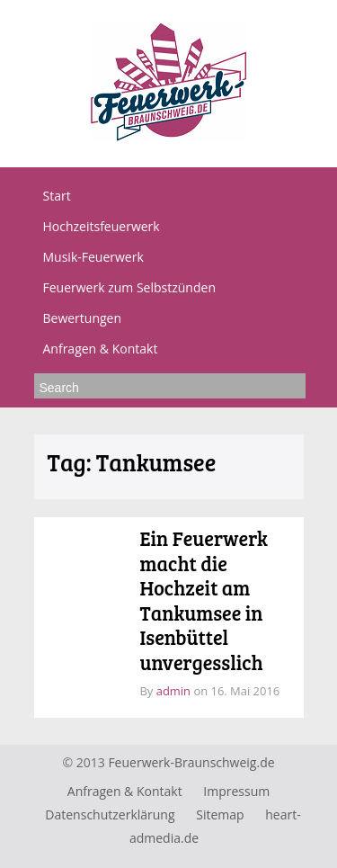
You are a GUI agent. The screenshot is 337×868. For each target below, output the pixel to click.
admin (173, 691)
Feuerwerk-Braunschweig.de (191, 762)
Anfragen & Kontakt (101, 349)
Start (57, 196)
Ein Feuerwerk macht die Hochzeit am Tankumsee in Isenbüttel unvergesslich (204, 600)
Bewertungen (83, 318)
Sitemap (220, 814)
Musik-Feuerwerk (93, 257)
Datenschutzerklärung (110, 814)
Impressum (236, 791)
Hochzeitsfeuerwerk (102, 226)
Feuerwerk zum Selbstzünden (129, 287)
